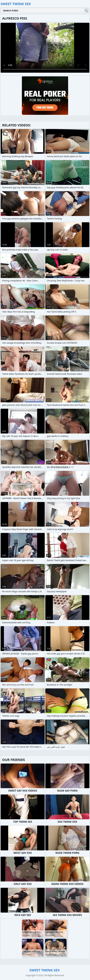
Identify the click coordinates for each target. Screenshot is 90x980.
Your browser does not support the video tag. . (45, 48)
